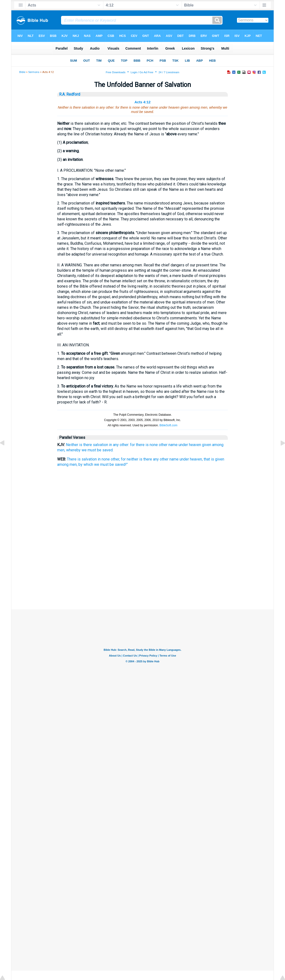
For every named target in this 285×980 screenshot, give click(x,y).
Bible (22, 72)
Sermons (34, 72)
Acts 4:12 (142, 102)
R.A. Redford (70, 94)
